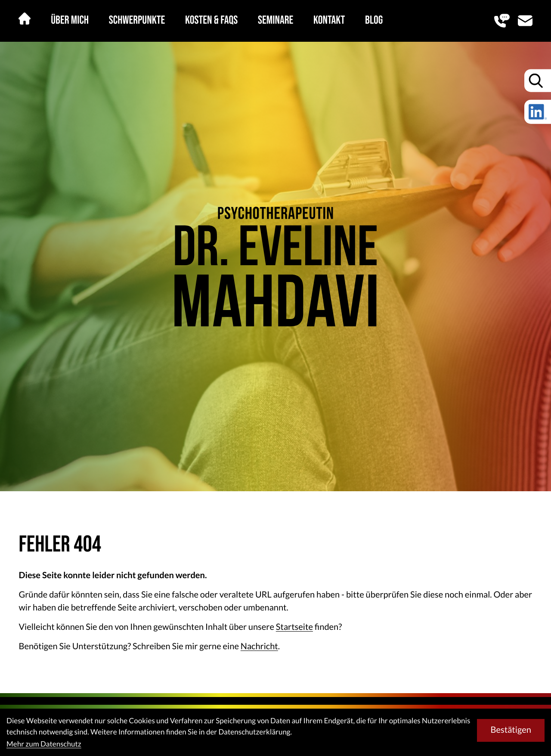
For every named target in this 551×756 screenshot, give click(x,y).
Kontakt (329, 21)
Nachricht (259, 646)
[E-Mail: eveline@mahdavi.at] (525, 21)
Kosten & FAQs (211, 21)
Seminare (275, 21)
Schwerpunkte (137, 21)
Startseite (294, 627)
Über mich (70, 21)
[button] (502, 21)
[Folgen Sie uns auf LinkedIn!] (538, 112)
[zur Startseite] (275, 266)
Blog (374, 21)
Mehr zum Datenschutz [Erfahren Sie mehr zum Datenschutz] (44, 744)
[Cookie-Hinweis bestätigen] (511, 730)
